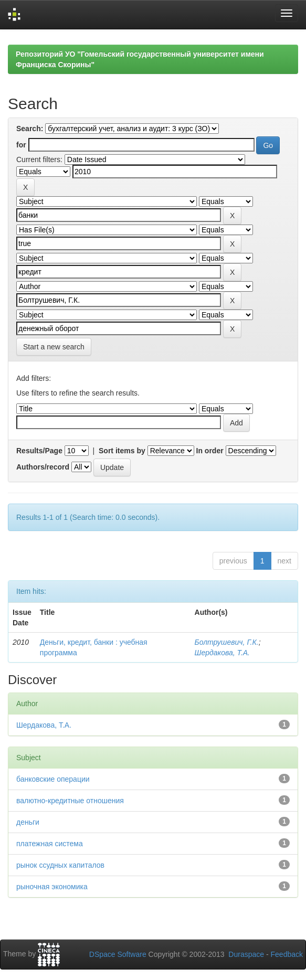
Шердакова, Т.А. (222, 653)
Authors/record (43, 467)
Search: (30, 129)
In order (210, 451)
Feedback (287, 954)
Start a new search (54, 347)
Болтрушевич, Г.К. (227, 642)
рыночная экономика (52, 887)
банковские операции (53, 779)
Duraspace (246, 954)
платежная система (50, 844)
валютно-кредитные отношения (70, 801)
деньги (28, 822)
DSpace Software (118, 954)
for (21, 145)
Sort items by (122, 451)
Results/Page (39, 451)
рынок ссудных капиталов (60, 865)
